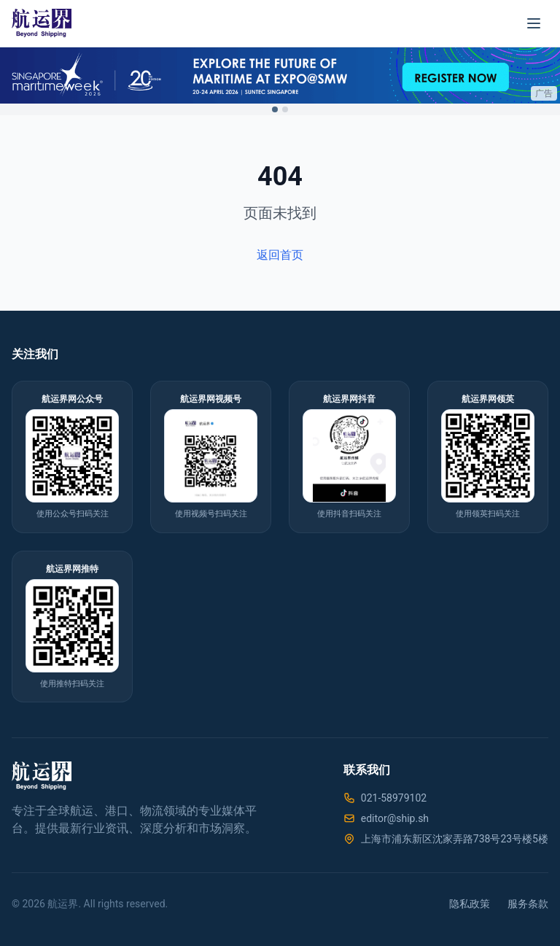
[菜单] (534, 23)
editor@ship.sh (395, 818)
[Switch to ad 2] (285, 109)
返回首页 (280, 255)
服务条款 (528, 904)
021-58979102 (394, 798)
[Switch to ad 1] (275, 109)
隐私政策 (470, 904)
